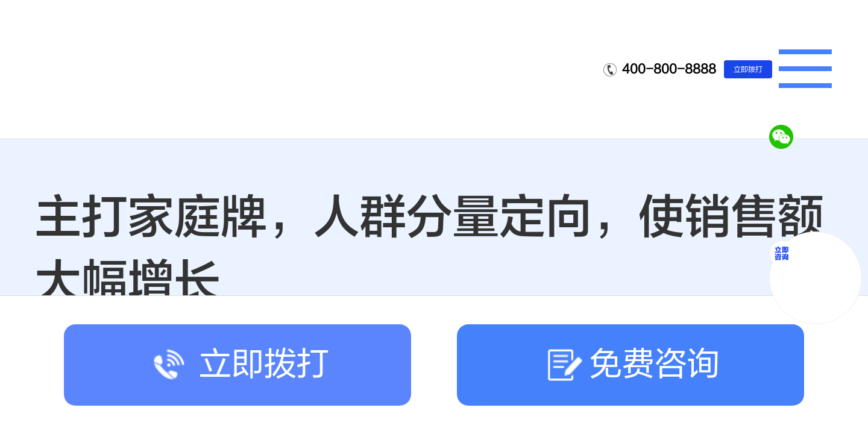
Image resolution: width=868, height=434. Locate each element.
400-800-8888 (669, 69)
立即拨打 (748, 69)
